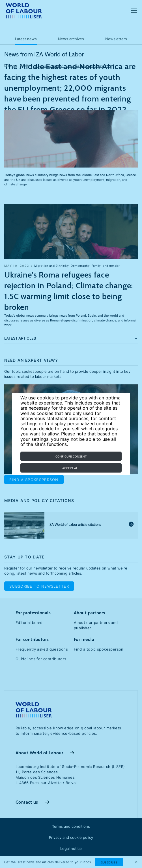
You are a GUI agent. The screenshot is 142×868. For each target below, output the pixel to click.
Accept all (71, 468)
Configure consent (71, 456)
